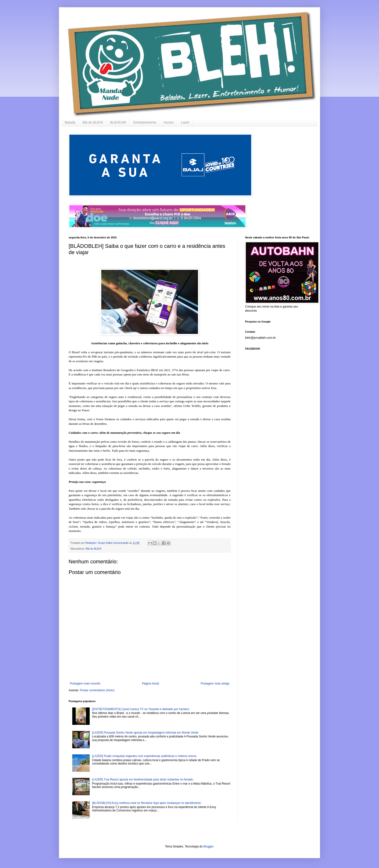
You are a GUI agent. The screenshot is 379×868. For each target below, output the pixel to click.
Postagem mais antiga (215, 684)
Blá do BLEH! (93, 122)
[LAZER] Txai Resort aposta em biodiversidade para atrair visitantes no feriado (143, 780)
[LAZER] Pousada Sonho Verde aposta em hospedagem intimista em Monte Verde (145, 733)
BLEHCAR (118, 122)
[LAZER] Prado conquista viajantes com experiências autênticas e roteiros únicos (144, 756)
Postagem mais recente (85, 684)
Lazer (185, 122)
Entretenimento (145, 122)
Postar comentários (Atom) (97, 690)
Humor (169, 122)
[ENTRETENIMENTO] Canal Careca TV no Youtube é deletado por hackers (141, 709)
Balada (70, 122)
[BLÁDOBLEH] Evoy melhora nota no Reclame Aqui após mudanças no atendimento (146, 803)
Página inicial (150, 684)
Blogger (208, 846)
